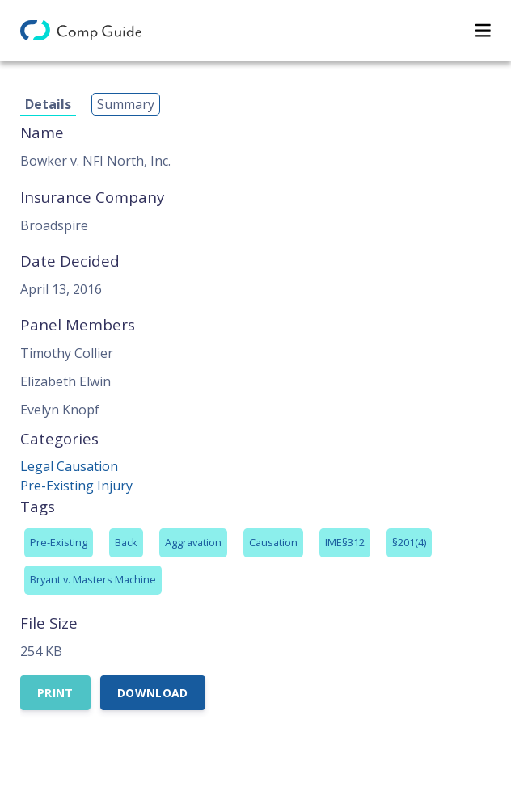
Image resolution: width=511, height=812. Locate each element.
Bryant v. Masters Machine (93, 579)
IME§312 (345, 542)
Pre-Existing (59, 542)
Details (48, 104)
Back (126, 542)
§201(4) (409, 542)
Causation (273, 542)
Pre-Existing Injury (76, 486)
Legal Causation (69, 466)
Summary (126, 104)
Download (153, 693)
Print (55, 693)
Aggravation (193, 542)
